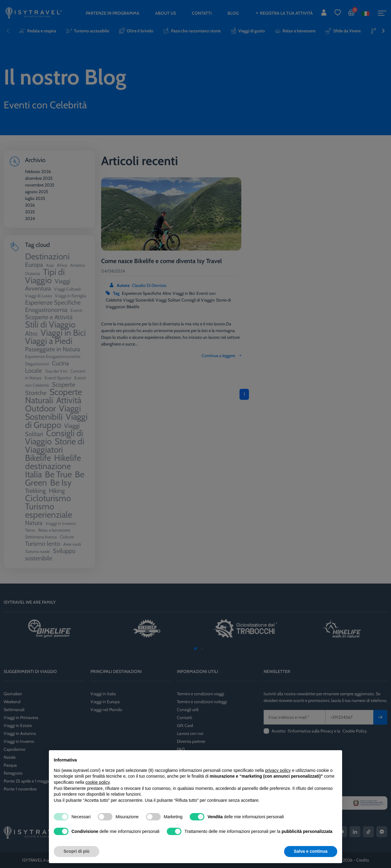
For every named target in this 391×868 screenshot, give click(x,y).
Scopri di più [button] (77, 851)
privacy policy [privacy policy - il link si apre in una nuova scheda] (278, 770)
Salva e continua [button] (311, 851)
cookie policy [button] (98, 782)
